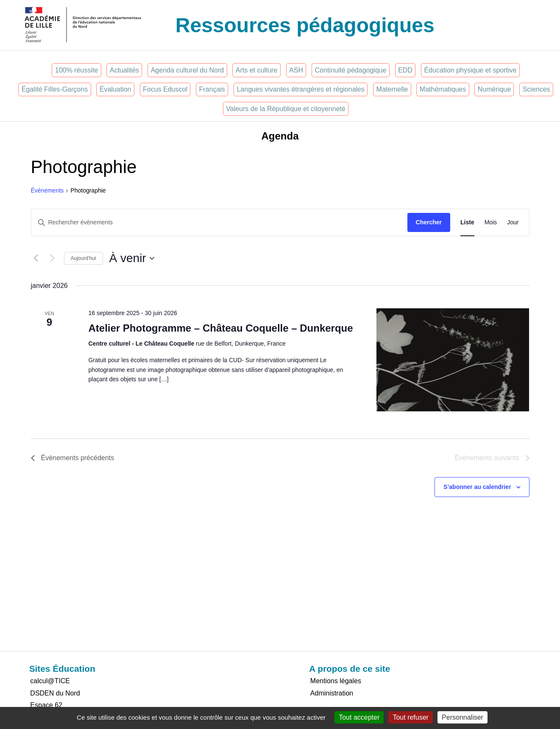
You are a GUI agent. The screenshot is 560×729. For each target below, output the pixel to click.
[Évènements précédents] (36, 258)
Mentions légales (336, 681)
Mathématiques (443, 89)
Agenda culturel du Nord (188, 70)
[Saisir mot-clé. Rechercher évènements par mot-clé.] (219, 222)
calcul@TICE (50, 681)
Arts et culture (257, 70)
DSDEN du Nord (55, 693)
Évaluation (116, 89)
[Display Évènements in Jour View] (513, 222)
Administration (332, 693)
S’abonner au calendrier (477, 487)
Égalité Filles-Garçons (55, 89)
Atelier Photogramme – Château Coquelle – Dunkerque (220, 328)
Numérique (494, 89)
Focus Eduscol (165, 89)
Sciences (536, 89)
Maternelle (392, 89)
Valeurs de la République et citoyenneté (286, 109)
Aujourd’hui (84, 258)
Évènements (47, 190)
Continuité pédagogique (351, 70)
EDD (405, 70)
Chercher (429, 222)
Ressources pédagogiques (305, 25)
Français (212, 89)
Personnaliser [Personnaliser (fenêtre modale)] (462, 717)
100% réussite (77, 70)
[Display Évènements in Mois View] (491, 222)
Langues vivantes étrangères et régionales (301, 89)
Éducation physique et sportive (471, 70)
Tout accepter (359, 717)
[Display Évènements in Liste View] (467, 222)
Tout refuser (410, 717)
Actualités (124, 70)
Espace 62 (46, 705)
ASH (296, 70)
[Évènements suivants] (53, 258)
